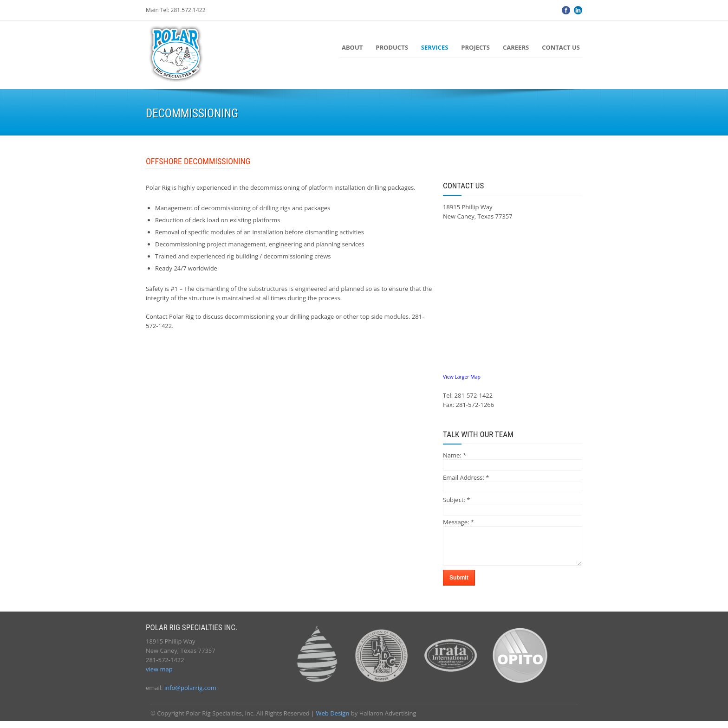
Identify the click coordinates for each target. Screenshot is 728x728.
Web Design (333, 720)
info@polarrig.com (190, 695)
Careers (516, 47)
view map (159, 676)
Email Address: (466, 477)
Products (392, 47)
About (352, 47)
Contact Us (561, 47)
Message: (458, 522)
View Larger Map (462, 377)
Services (435, 47)
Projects (475, 47)
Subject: (456, 500)
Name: (455, 455)
